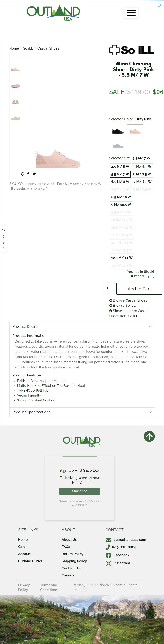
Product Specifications (32, 412)
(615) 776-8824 (121, 547)
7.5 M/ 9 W (120, 189)
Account (25, 554)
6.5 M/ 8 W (120, 182)
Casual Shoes (48, 48)
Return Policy (73, 554)
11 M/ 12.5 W (122, 235)
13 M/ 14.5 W (122, 265)
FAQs (66, 547)
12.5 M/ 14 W (122, 258)
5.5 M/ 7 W (120, 174)
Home (14, 48)
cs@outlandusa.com (126, 540)
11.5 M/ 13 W (122, 243)
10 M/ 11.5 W (122, 220)
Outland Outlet (30, 561)
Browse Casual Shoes (128, 300)
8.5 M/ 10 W (121, 197)
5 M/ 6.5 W (142, 167)
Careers (68, 575)
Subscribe (80, 491)
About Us (69, 540)
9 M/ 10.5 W (121, 205)
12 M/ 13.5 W (122, 250)
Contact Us (71, 568)
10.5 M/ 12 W (122, 227)
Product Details (26, 327)
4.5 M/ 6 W (120, 167)
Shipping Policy (74, 561)
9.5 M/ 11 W (121, 212)
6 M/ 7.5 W (142, 174)
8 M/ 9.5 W (142, 189)
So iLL (28, 48)
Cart (22, 547)
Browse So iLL (123, 306)
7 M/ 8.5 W (143, 182)
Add (139, 289)
